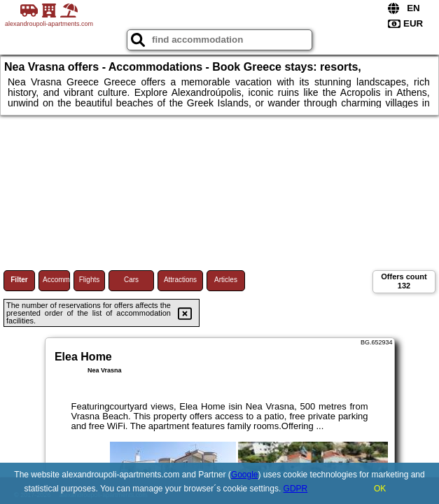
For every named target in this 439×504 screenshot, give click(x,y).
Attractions (180, 280)
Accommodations (56, 280)
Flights (89, 280)
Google (245, 475)
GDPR (296, 489)
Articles (226, 280)
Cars (131, 280)
